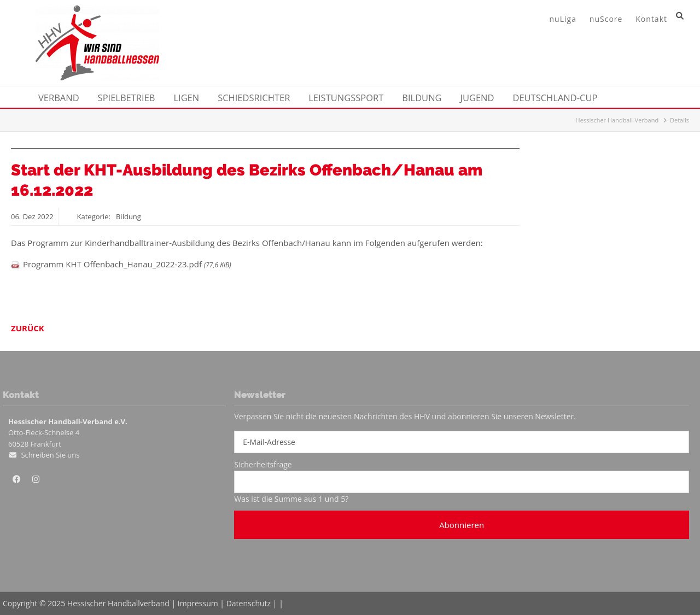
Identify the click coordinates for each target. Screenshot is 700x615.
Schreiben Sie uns (50, 455)
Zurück (28, 328)
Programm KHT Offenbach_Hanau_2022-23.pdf (127, 264)
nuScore (606, 19)
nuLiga (563, 19)
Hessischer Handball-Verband (617, 120)
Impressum (198, 603)
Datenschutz (249, 603)
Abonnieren (462, 525)
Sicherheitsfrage (263, 464)
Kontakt (651, 19)
